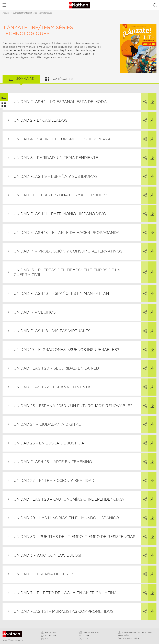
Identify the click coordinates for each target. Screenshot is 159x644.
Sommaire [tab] (25, 79)
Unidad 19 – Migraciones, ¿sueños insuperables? (66, 350)
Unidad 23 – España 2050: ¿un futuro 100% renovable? (73, 406)
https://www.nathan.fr (13, 640)
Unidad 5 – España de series (44, 574)
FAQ (45, 639)
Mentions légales (89, 632)
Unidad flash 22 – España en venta (52, 387)
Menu (4, 6)
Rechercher (155, 5)
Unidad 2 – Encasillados (41, 120)
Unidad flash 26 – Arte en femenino (53, 462)
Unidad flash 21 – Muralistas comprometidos (64, 611)
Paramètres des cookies (128, 638)
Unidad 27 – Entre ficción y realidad (54, 480)
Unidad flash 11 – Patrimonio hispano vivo (60, 214)
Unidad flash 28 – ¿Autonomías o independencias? (69, 499)
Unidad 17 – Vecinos (35, 312)
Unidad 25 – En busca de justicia (49, 443)
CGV (84, 639)
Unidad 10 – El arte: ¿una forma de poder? (60, 195)
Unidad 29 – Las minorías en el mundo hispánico (66, 518)
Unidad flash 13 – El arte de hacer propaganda (67, 233)
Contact (85, 635)
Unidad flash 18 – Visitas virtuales (52, 331)
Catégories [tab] (63, 79)
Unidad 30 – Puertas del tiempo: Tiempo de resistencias (75, 537)
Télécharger (151, 98)
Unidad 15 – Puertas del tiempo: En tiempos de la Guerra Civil (67, 272)
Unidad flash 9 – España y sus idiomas (56, 176)
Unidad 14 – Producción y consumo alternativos (68, 251)
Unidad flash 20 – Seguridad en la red (56, 368)
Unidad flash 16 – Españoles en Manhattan (61, 293)
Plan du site (48, 632)
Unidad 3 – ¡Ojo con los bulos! (47, 555)
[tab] (4, 97)
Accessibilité (49, 635)
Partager (143, 99)
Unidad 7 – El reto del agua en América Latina (65, 593)
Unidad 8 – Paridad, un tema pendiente (56, 158)
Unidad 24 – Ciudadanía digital (47, 424)
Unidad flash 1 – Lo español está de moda (60, 102)
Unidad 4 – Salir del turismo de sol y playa (62, 139)
